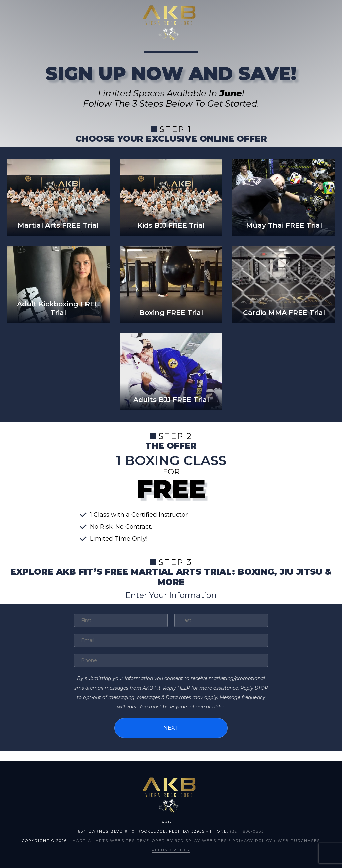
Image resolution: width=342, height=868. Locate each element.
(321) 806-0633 (247, 831)
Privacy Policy (252, 841)
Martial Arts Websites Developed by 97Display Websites (151, 841)
